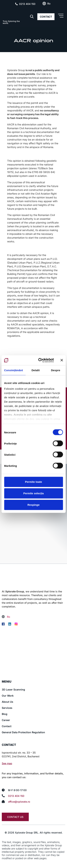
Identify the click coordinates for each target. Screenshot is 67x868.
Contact (7, 726)
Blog (5, 714)
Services (7, 708)
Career (6, 720)
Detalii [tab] (36, 370)
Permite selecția (33, 493)
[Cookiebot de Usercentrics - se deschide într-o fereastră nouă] (40, 360)
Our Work (8, 696)
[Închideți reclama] (62, 360)
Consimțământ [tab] (13, 370)
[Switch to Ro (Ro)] (49, 4)
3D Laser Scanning (13, 689)
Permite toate (33, 482)
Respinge (34, 505)
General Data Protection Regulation (23, 732)
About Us (8, 702)
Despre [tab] (55, 370)
